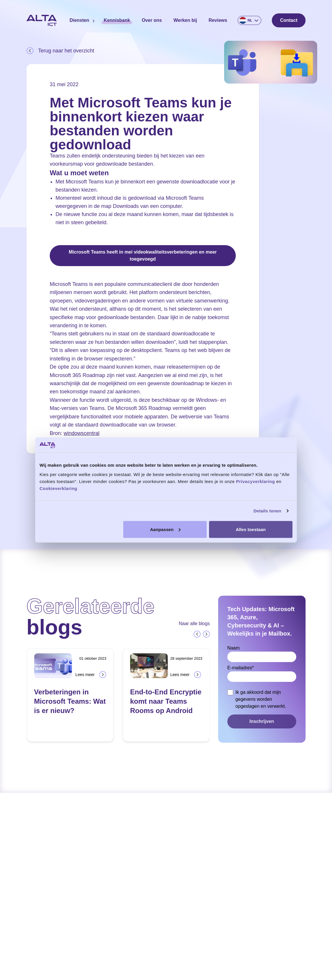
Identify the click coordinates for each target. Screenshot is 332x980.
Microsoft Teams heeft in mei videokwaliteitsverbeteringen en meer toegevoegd (143, 255)
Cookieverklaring (58, 488)
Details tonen (267, 511)
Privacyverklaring (256, 481)
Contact (289, 20)
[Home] (42, 20)
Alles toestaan (251, 529)
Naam (234, 648)
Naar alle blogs (194, 623)
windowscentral (82, 433)
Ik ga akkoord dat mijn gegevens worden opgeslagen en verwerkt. (261, 699)
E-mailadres (241, 668)
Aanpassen (165, 529)
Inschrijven (262, 721)
